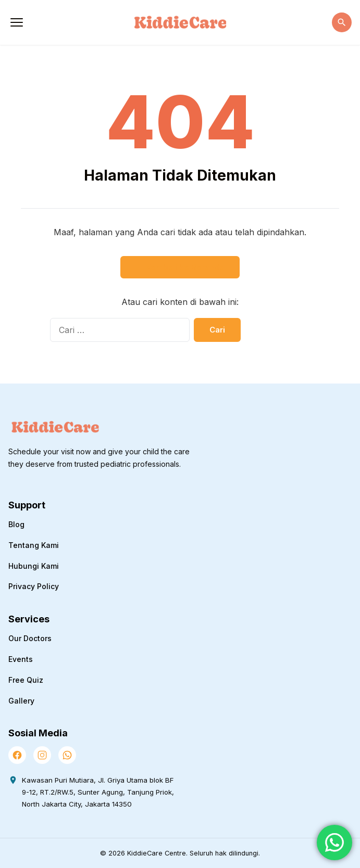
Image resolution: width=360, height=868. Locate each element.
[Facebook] (17, 755)
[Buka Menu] (17, 22)
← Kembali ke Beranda (180, 267)
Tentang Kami (34, 545)
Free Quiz (26, 680)
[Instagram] (42, 755)
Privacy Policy (34, 586)
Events (21, 659)
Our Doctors (30, 638)
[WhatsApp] (67, 755)
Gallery (21, 701)
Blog (16, 524)
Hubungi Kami (34, 566)
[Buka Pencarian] (342, 22)
